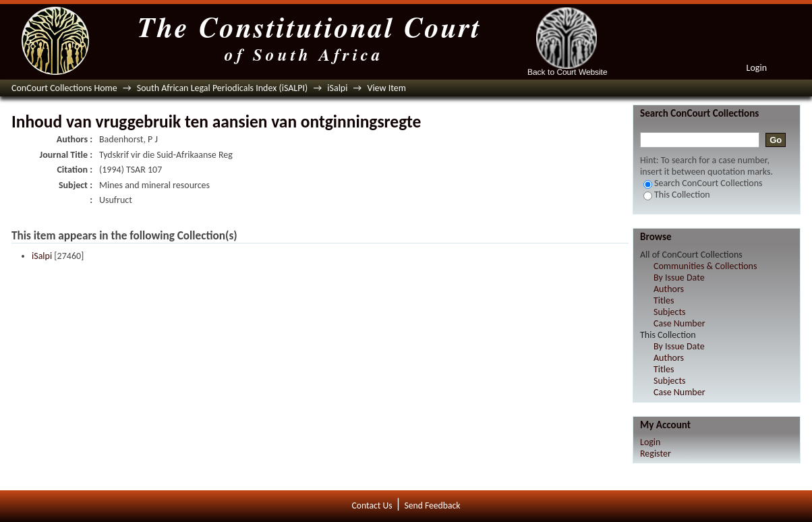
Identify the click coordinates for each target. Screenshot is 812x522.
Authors (669, 289)
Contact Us (372, 505)
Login (757, 68)
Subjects (670, 312)
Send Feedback (432, 505)
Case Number (679, 323)
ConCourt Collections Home (64, 88)
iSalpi (337, 88)
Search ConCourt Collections (703, 183)
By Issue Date (679, 278)
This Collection (677, 195)
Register (656, 454)
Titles (664, 300)
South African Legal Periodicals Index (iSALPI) (222, 88)
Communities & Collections (705, 266)
